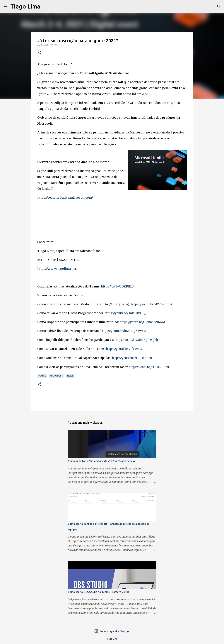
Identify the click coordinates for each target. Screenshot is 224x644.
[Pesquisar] (45, 6)
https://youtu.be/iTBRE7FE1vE (149, 367)
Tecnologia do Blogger (112, 631)
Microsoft (57, 376)
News (70, 376)
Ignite (42, 376)
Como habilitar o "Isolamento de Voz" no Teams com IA (101, 461)
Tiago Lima (25, 6)
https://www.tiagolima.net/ (57, 269)
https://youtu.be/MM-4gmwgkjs (137, 340)
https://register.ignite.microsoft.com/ (65, 198)
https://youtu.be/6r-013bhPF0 (132, 358)
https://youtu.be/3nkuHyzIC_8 (126, 313)
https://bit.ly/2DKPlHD (117, 286)
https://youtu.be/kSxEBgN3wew (123, 331)
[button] (40, 53)
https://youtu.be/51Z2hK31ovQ (152, 304)
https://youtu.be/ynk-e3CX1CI (126, 349)
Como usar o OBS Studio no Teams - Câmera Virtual (99, 592)
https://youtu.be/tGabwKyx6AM (142, 322)
